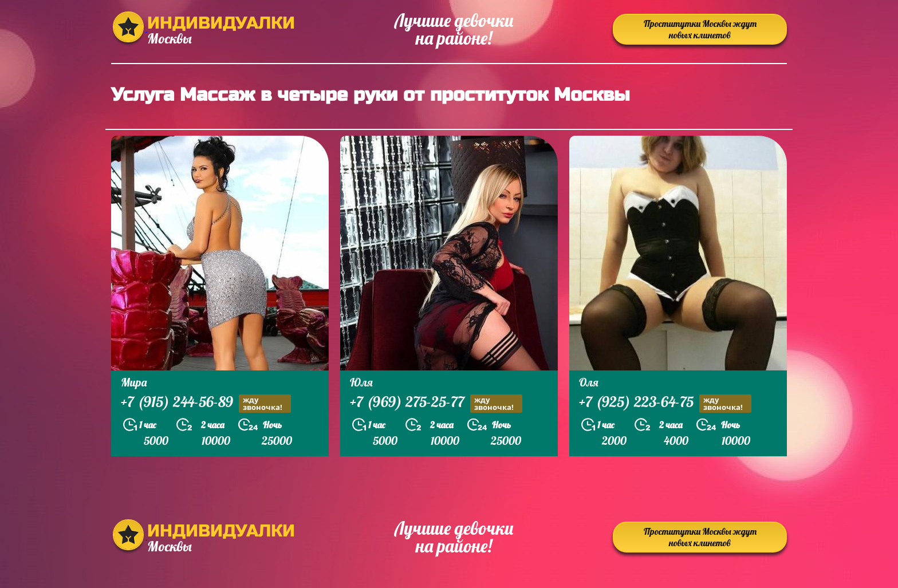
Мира (134, 382)
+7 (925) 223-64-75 (665, 403)
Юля (361, 382)
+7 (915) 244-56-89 (206, 403)
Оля (589, 382)
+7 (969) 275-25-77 (436, 403)
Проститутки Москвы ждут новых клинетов (700, 29)
